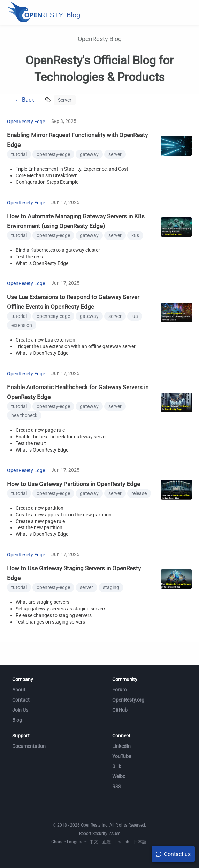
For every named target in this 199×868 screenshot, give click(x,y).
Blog (17, 720)
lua (135, 316)
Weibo (119, 776)
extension (22, 325)
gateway (89, 154)
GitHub (120, 710)
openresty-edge (53, 154)
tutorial (19, 154)
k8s (135, 235)
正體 (107, 842)
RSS (117, 787)
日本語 (140, 842)
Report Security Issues (100, 834)
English (122, 842)
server (115, 154)
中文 (94, 842)
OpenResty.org (128, 700)
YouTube (122, 756)
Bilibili (118, 766)
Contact (21, 700)
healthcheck (24, 415)
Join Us (20, 710)
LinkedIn (121, 746)
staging (111, 587)
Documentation (29, 746)
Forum (119, 690)
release (139, 493)
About (19, 690)
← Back (25, 100)
